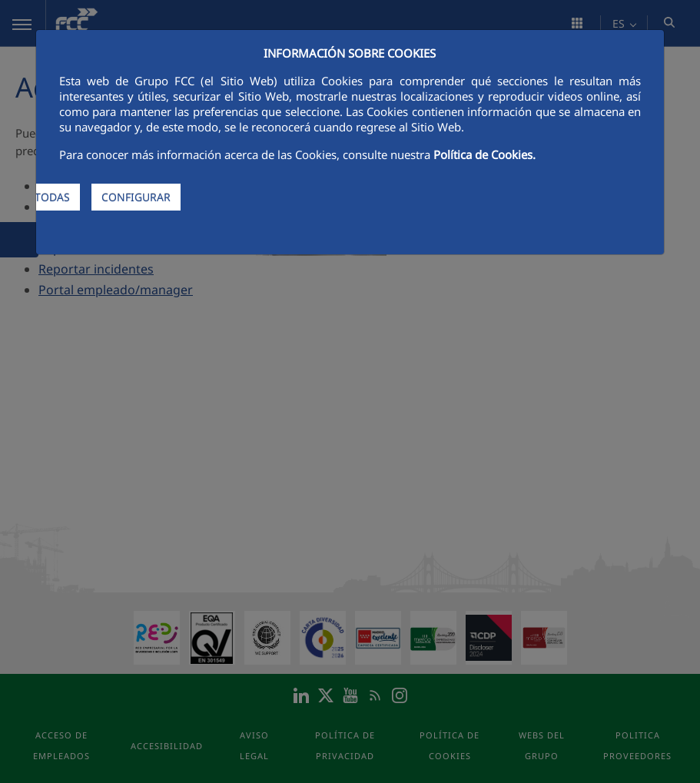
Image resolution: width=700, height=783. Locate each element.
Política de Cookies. (484, 154)
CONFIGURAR (136, 197)
